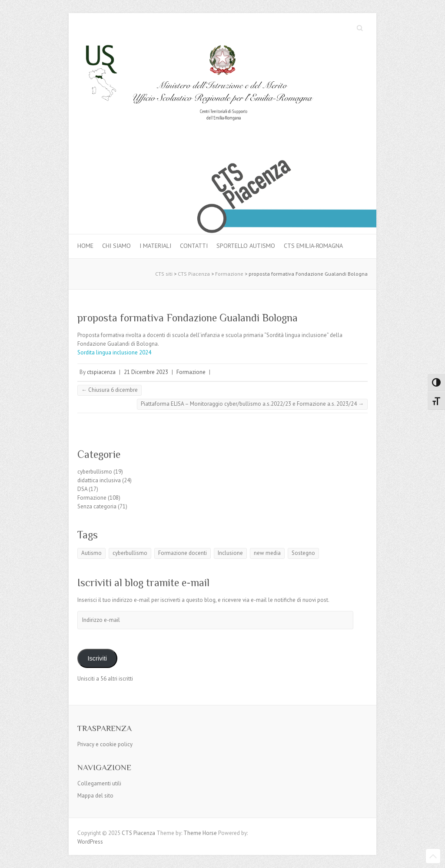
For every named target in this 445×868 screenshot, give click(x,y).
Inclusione (230, 553)
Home (85, 246)
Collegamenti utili (99, 783)
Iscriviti (97, 658)
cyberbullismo (95, 472)
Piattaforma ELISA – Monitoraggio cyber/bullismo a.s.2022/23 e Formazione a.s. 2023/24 (252, 404)
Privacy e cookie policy (105, 744)
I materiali (155, 246)
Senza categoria (97, 506)
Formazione (191, 372)
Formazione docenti (183, 553)
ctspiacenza (101, 372)
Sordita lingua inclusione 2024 (114, 352)
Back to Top (433, 856)
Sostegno (303, 553)
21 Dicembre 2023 (146, 372)
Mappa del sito (95, 796)
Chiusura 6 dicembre (110, 390)
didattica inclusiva (99, 480)
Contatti (194, 246)
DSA (82, 489)
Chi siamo (116, 246)
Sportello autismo (246, 246)
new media (267, 553)
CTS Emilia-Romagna (313, 246)
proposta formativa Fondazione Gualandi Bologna (188, 318)
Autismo (91, 553)
